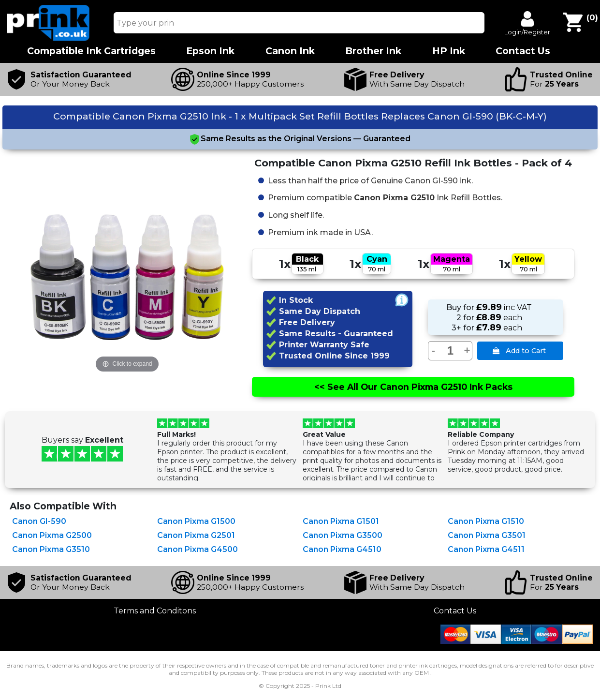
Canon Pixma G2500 (52, 535)
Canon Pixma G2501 (196, 535)
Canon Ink (290, 51)
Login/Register (527, 32)
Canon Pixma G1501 (341, 521)
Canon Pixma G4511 (486, 549)
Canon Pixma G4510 (342, 549)
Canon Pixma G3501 (487, 535)
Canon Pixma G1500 (196, 521)
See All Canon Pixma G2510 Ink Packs (413, 387)
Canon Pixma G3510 (51, 549)
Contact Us (455, 611)
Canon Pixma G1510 (486, 521)
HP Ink (449, 51)
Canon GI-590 (39, 521)
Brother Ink (373, 51)
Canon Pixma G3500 (343, 535)
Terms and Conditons (155, 611)
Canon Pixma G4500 (198, 549)
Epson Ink (210, 51)
